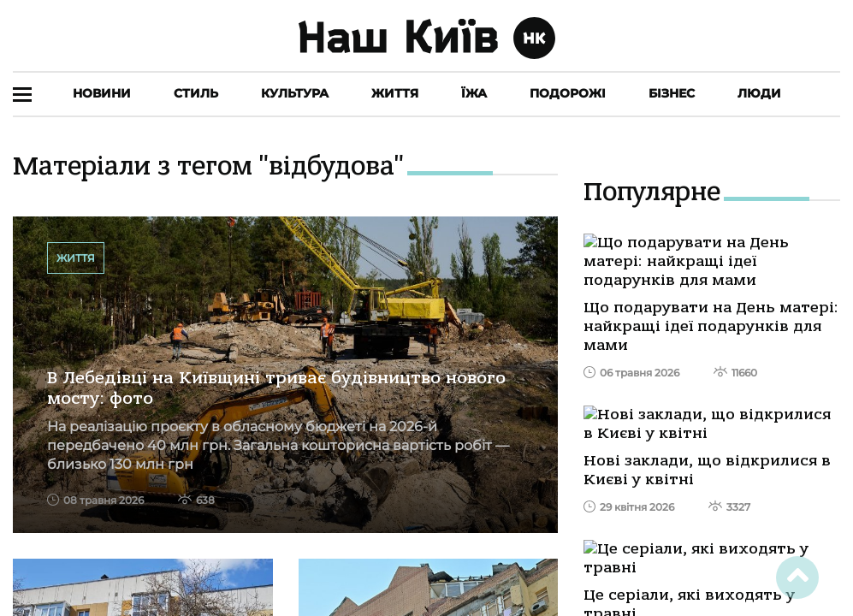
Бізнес (672, 93)
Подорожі (568, 93)
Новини (102, 93)
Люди (759, 93)
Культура (295, 93)
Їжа (474, 93)
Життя (395, 93)
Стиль (196, 93)
